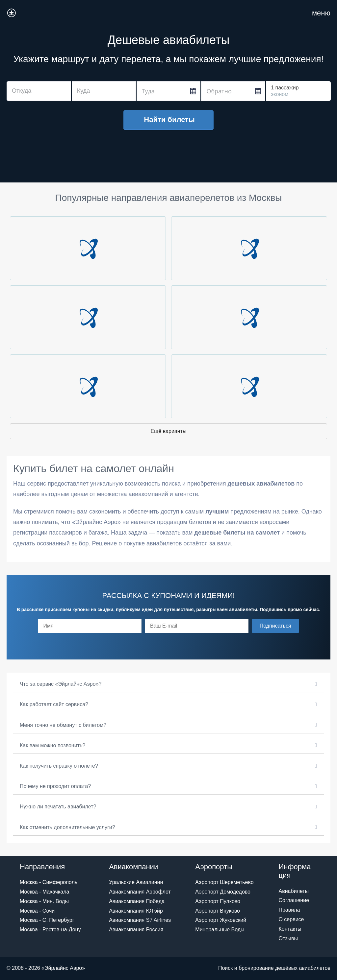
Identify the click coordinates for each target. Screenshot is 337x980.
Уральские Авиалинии (136, 882)
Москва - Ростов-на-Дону (50, 930)
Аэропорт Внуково (218, 911)
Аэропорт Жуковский (221, 920)
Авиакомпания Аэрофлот (140, 892)
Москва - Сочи (37, 911)
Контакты (290, 929)
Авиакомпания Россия (136, 930)
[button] (275, 626)
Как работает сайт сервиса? (54, 704)
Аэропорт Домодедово (223, 892)
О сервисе (291, 919)
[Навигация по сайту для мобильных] (321, 13)
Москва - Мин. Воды (44, 901)
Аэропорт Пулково (218, 901)
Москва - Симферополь (49, 882)
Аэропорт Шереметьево (224, 882)
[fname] (90, 626)
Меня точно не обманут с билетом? (63, 725)
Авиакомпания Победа (137, 901)
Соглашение (294, 900)
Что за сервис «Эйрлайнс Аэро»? (61, 684)
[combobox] (39, 91)
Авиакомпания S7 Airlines (140, 920)
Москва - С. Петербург (47, 920)
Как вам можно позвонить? (52, 745)
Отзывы (288, 938)
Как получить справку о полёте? (59, 766)
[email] (197, 626)
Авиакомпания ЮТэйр (136, 911)
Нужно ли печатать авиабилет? (58, 807)
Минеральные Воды (220, 930)
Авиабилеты (294, 891)
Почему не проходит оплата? (55, 786)
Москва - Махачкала (44, 892)
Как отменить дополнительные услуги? (67, 827)
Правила (289, 910)
